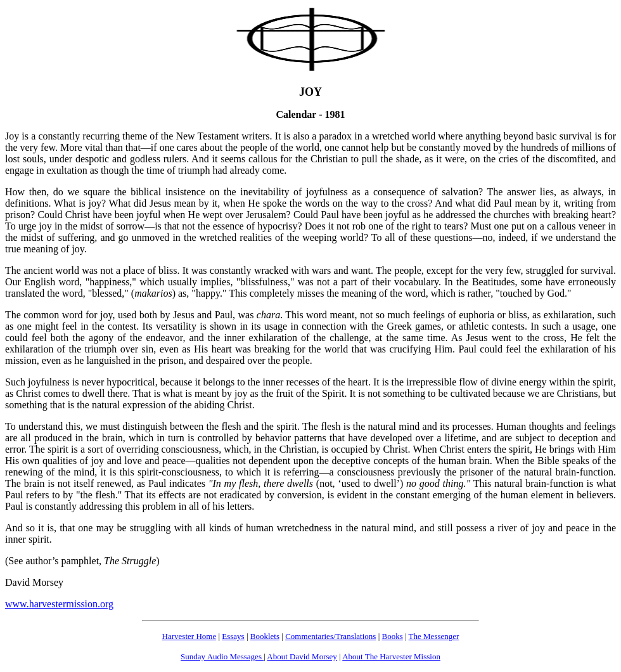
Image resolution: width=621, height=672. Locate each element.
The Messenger (434, 636)
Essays (233, 636)
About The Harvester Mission (391, 656)
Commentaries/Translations (330, 636)
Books (392, 636)
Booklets (265, 636)
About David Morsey (302, 656)
